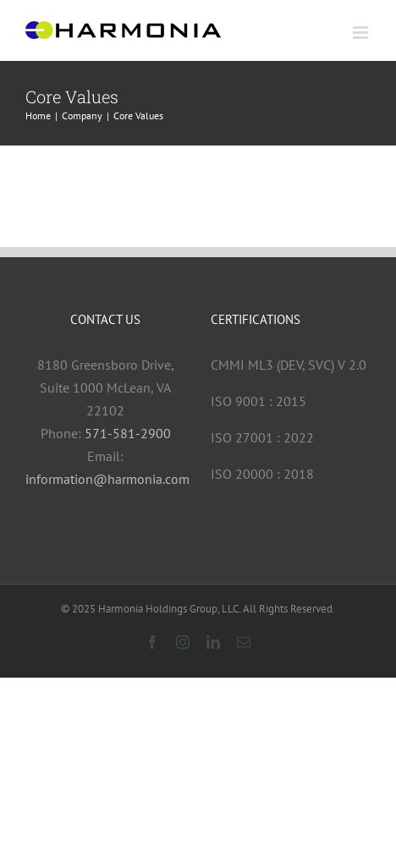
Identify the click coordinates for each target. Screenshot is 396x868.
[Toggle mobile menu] (362, 33)
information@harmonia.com (107, 479)
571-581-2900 (128, 433)
